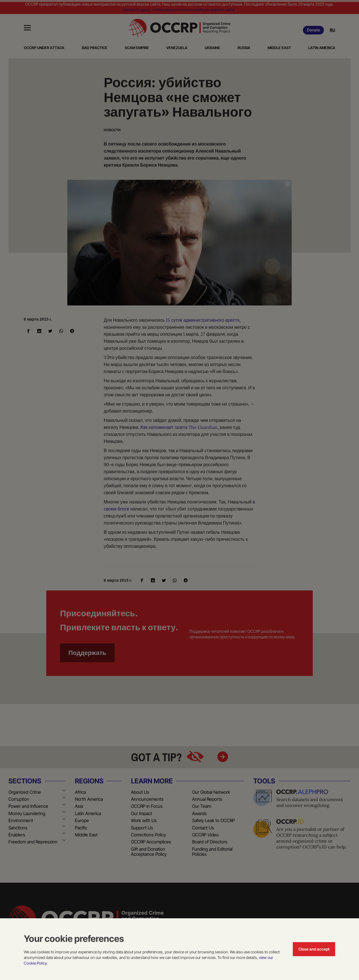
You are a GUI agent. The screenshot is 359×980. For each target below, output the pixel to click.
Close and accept (314, 949)
